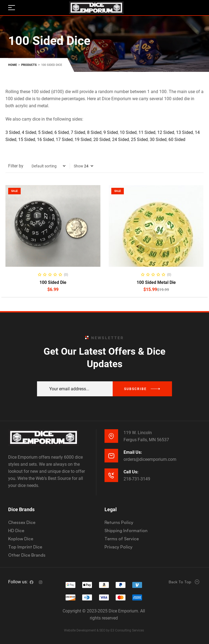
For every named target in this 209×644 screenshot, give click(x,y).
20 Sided (102, 139)
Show (79, 166)
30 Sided (158, 139)
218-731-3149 (137, 479)
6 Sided (62, 132)
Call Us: (131, 472)
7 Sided (78, 132)
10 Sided (128, 132)
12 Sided (166, 132)
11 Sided (147, 132)
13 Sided (185, 132)
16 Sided (45, 139)
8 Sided (94, 132)
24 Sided (121, 139)
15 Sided (27, 139)
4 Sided (29, 132)
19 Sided (83, 139)
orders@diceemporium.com (150, 459)
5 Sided (45, 132)
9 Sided (111, 132)
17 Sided (64, 139)
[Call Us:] (111, 475)
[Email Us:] (111, 456)
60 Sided (177, 139)
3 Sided (13, 132)
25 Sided (139, 139)
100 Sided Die (53, 282)
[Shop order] (49, 166)
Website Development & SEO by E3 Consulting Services (104, 630)
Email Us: (133, 452)
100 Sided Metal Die (156, 282)
